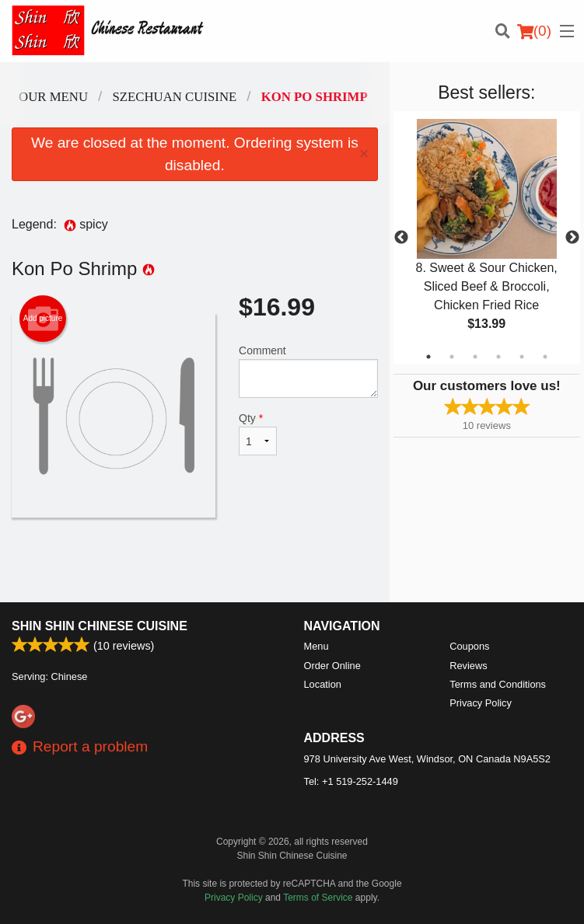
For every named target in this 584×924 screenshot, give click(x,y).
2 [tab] (452, 357)
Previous (401, 238)
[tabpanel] (487, 238)
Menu (316, 646)
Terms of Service (318, 898)
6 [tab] (545, 357)
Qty (258, 434)
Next (572, 238)
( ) (534, 31)
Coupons (469, 646)
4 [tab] (498, 357)
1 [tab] (428, 357)
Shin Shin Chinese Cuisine (100, 626)
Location (323, 684)
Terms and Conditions (498, 684)
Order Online (332, 666)
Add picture (43, 319)
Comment (308, 371)
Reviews (468, 666)
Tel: (351, 781)
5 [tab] (522, 357)
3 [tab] (475, 357)
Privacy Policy (481, 703)
